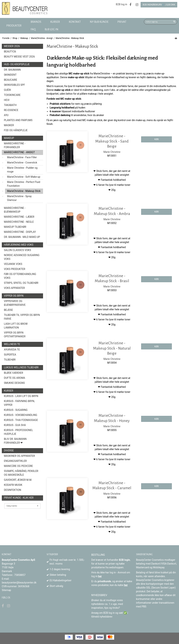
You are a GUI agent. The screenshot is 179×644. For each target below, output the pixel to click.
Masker (9, 125)
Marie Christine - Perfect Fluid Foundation (24, 184)
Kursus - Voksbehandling (21, 415)
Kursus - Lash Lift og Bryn (21, 396)
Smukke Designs (14, 383)
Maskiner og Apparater (19, 456)
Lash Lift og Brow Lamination (16, 326)
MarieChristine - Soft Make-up (24, 177)
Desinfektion (13, 490)
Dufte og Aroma (14, 378)
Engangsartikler (15, 461)
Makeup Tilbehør (15, 227)
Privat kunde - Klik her (19, 498)
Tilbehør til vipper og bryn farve (22, 317)
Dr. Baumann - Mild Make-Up (22, 237)
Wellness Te (12, 344)
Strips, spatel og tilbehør (21, 283)
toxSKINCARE (12, 95)
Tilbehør (10, 360)
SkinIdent (10, 75)
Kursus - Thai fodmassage (21, 420)
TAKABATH (10, 105)
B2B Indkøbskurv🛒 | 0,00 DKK (159, 5)
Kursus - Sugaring (16, 410)
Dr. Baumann (12, 70)
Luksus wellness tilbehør (21, 367)
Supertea (10, 355)
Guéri (7, 90)
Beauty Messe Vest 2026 (19, 57)
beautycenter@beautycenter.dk (19, 583)
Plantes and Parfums (18, 120)
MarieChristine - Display (20, 232)
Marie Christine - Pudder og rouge (22, 170)
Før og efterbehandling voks (20, 276)
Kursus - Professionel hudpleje (18, 432)
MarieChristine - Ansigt (19, 152)
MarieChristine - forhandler (15, 145)
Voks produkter (15, 269)
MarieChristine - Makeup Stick (24, 191)
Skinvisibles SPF (14, 85)
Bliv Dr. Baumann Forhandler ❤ (15, 441)
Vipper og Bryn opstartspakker (15, 335)
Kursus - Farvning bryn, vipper (19, 403)
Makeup (9, 138)
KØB (156, 139)
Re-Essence (11, 110)
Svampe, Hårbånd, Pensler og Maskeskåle (21, 473)
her (100, 576)
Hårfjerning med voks (19, 245)
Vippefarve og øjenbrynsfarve (15, 303)
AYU (6, 115)
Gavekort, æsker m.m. (18, 480)
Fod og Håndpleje (16, 130)
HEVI (7, 100)
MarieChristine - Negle (19, 222)
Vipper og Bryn (14, 296)
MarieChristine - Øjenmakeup (15, 210)
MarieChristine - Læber (19, 217)
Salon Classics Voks (17, 250)
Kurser (9, 391)
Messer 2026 (12, 46)
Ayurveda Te (12, 350)
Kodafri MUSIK (13, 485)
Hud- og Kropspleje (17, 64)
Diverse (9, 450)
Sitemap (6, 590)
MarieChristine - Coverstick (22, 163)
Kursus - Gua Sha (15, 425)
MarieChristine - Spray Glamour (19, 198)
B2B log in (121, 4)
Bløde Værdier (14, 373)
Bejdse (8, 310)
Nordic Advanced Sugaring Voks (22, 257)
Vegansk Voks (13, 264)
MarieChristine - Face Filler (22, 157)
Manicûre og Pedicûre (18, 466)
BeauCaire (11, 80)
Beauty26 (10, 52)
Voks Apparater (14, 288)
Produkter (14, 26)
